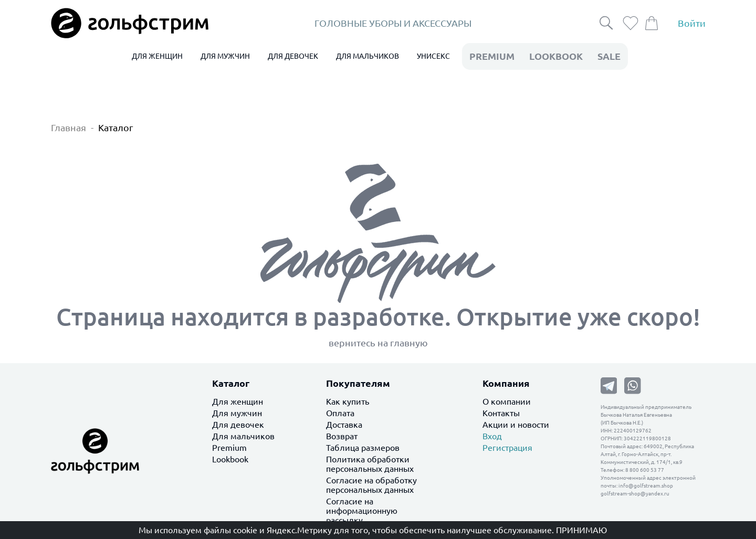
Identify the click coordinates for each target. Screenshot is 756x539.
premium (492, 56)
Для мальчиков (243, 436)
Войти (692, 23)
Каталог (116, 128)
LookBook (556, 56)
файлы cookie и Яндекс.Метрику (268, 530)
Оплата (340, 413)
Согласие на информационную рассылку (362, 511)
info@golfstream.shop (646, 486)
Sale (609, 56)
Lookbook (230, 459)
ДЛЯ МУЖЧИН (225, 56)
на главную (403, 343)
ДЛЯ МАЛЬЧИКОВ (367, 56)
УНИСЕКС (433, 56)
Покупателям (358, 383)
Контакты (501, 413)
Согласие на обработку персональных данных (371, 485)
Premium (229, 448)
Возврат (342, 436)
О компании (507, 401)
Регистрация (507, 448)
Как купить (348, 401)
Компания (506, 383)
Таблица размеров (363, 448)
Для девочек (238, 425)
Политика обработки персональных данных (370, 464)
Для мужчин (237, 413)
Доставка (344, 425)
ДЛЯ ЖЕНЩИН (157, 56)
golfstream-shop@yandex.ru (635, 494)
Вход (492, 436)
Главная (69, 128)
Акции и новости (516, 425)
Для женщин (238, 401)
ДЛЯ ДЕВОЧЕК (293, 56)
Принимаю (581, 530)
